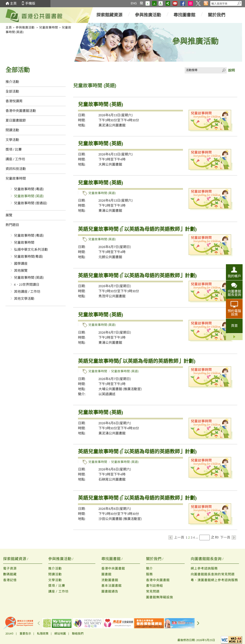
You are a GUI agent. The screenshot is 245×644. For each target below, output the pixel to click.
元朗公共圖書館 (110, 257)
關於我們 (217, 15)
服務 (149, 574)
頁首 (234, 326)
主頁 (13, 4)
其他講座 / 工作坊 (27, 292)
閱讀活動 (12, 130)
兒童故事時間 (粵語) (29, 189)
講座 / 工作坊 (15, 159)
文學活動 (12, 140)
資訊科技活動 (16, 169)
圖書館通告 (110, 591)
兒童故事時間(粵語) (29, 257)
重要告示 (25, 634)
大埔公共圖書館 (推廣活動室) (120, 389)
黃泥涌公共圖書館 (112, 125)
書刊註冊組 (154, 586)
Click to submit (224, 70)
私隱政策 (43, 634)
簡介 (149, 568)
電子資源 (10, 568)
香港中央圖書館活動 (21, 111)
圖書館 (106, 574)
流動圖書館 (110, 580)
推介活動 (12, 82)
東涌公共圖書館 (110, 211)
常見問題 (153, 591)
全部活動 (12, 91)
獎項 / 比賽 (14, 150)
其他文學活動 (24, 299)
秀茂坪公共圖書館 (112, 296)
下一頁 (228, 538)
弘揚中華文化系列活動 (31, 250)
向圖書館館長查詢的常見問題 (213, 574)
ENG (134, 3)
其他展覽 (21, 271)
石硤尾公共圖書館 (112, 479)
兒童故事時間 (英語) (29, 196)
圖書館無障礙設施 (160, 597)
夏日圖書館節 (16, 121)
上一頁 (176, 538)
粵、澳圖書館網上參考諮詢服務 (214, 580)
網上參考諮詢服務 (204, 568)
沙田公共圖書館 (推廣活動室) (120, 519)
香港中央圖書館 (113, 568)
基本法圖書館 (112, 586)
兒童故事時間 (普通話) (31, 203)
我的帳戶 (234, 276)
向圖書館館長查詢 (234, 293)
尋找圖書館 (184, 15)
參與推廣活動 (148, 15)
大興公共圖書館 (110, 165)
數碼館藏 (10, 574)
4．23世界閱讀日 (27, 285)
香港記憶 (10, 580)
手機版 (30, 4)
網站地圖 (60, 634)
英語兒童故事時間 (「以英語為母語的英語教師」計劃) (137, 229)
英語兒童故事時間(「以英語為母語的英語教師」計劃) (137, 361)
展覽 (9, 215)
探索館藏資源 (109, 15)
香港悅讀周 (14, 101)
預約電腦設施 (234, 313)
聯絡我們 (78, 634)
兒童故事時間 (49, 27)
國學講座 (21, 264)
